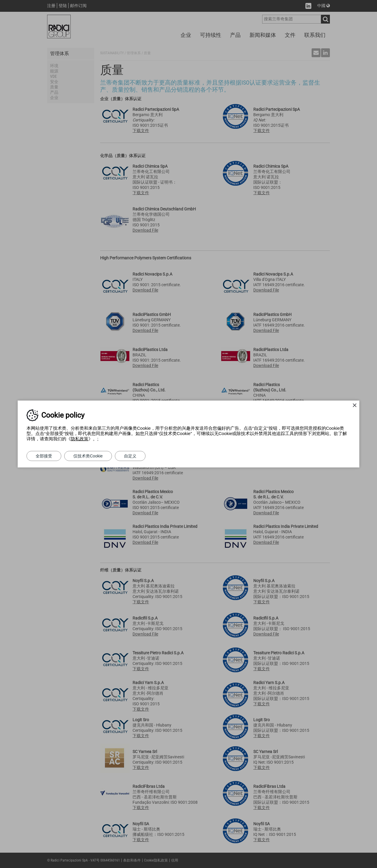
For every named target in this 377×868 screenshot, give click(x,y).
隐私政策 (80, 439)
